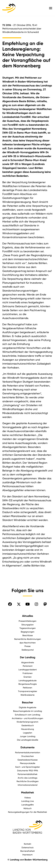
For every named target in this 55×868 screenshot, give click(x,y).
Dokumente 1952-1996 (28, 770)
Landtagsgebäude (28, 680)
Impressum (27, 855)
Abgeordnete (28, 662)
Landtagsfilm (28, 805)
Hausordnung (27, 729)
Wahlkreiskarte (27, 695)
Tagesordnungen (28, 628)
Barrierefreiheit (27, 851)
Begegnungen (28, 632)
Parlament (28, 666)
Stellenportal (28, 650)
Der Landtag (28, 657)
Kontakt (27, 844)
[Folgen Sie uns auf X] (19, 604)
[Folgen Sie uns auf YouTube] (28, 604)
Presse (27, 646)
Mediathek (27, 793)
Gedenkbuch (28, 725)
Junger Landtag (28, 736)
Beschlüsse (28, 635)
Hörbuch (27, 808)
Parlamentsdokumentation (28, 752)
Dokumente (27, 747)
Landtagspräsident (28, 670)
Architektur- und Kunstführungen (27, 718)
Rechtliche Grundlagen (28, 781)
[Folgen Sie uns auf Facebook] (10, 604)
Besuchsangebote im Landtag (28, 711)
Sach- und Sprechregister (28, 767)
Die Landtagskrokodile (28, 740)
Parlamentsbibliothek (27, 774)
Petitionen (27, 688)
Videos (27, 798)
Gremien (27, 677)
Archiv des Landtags (27, 778)
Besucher (27, 702)
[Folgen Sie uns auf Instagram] (36, 604)
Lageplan (28, 733)
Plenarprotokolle (28, 763)
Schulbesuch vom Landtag (27, 715)
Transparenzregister (28, 691)
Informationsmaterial (28, 785)
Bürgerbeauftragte (28, 684)
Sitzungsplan (27, 625)
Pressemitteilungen (27, 621)
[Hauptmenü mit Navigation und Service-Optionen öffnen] (51, 8)
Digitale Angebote (28, 707)
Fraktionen (28, 673)
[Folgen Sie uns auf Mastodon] (45, 604)
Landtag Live (27, 801)
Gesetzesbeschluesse (27, 760)
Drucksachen (28, 756)
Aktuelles (28, 616)
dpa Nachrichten (28, 643)
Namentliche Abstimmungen (28, 639)
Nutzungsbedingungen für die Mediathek (27, 812)
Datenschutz (28, 847)
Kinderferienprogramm (27, 722)
